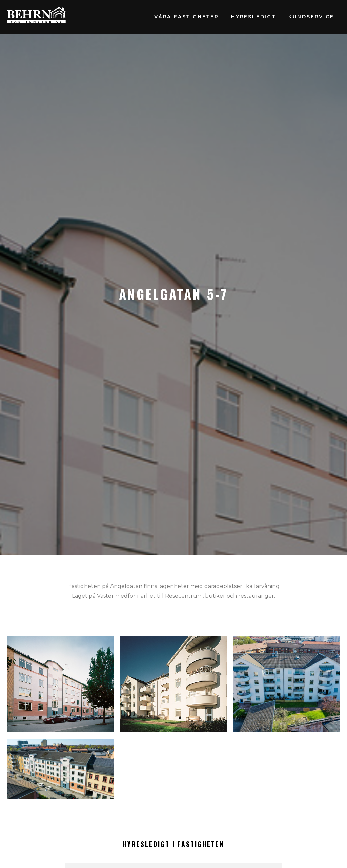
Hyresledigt (254, 17)
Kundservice (311, 17)
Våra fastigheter (187, 17)
